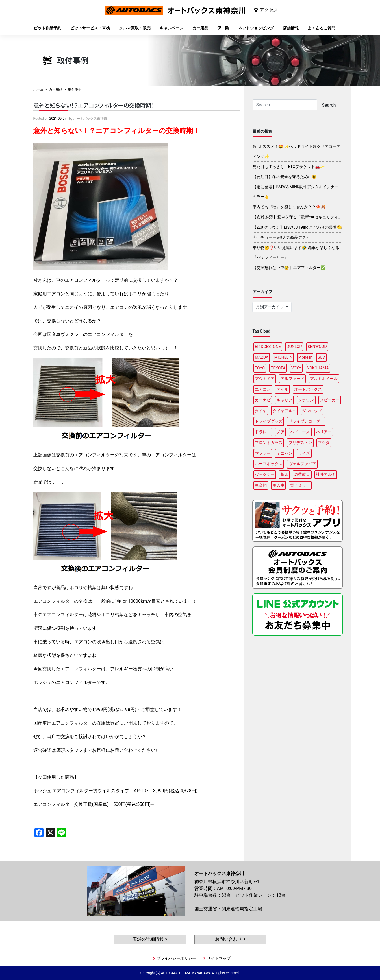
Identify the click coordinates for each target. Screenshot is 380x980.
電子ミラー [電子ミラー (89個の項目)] (300, 485)
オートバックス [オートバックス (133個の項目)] (308, 389)
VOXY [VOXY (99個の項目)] (296, 368)
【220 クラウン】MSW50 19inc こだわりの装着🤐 (297, 227)
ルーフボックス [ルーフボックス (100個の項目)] (269, 464)
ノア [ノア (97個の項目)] (281, 432)
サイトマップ (219, 958)
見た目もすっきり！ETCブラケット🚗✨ (289, 167)
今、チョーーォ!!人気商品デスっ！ (283, 237)
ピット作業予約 (47, 28)
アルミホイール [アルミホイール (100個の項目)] (324, 379)
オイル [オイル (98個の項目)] (283, 389)
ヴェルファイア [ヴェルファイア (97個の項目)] (302, 464)
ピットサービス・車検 (90, 28)
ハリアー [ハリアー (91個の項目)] (324, 432)
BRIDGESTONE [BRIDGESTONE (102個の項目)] (268, 347)
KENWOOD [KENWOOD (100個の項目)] (317, 347)
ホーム (38, 89)
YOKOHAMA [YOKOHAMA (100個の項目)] (318, 368)
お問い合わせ (230, 939)
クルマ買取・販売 (135, 28)
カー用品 (200, 28)
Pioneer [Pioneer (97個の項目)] (305, 357)
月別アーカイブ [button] (270, 307)
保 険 (223, 28)
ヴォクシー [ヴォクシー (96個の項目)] (265, 474)
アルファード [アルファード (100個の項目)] (292, 379)
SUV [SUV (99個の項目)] (321, 357)
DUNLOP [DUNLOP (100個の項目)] (294, 347)
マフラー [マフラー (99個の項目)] (263, 453)
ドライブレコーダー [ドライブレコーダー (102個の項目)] (306, 421)
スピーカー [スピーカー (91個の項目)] (330, 400)
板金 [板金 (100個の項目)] (285, 474)
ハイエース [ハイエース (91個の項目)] (300, 432)
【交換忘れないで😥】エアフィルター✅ (289, 268)
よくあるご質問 (322, 28)
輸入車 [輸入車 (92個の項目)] (279, 485)
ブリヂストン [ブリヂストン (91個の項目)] (300, 443)
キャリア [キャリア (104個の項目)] (285, 400)
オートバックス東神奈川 (175, 15)
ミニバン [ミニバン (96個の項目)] (285, 453)
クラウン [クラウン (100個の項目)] (306, 400)
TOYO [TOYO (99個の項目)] (260, 368)
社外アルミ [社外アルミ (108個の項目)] (326, 474)
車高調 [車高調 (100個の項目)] (261, 485)
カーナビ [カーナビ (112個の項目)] (263, 400)
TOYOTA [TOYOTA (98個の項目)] (278, 368)
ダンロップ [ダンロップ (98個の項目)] (312, 411)
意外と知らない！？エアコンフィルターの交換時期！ (94, 105)
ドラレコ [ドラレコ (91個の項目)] (263, 432)
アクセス (269, 10)
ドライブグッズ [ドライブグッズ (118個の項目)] (269, 421)
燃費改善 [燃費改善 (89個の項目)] (302, 474)
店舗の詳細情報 (150, 939)
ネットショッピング (256, 28)
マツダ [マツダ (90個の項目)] (324, 443)
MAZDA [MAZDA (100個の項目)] (262, 357)
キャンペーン (171, 28)
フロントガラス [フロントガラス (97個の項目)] (269, 443)
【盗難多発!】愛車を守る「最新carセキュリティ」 (297, 217)
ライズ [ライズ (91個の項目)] (304, 453)
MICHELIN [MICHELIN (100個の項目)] (283, 357)
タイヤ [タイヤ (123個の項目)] (261, 411)
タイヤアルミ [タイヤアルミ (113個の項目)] (285, 411)
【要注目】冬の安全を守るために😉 (285, 177)
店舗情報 (291, 28)
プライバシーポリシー (176, 958)
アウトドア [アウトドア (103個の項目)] (265, 379)
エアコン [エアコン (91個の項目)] (263, 389)
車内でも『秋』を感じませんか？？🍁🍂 (289, 207)
